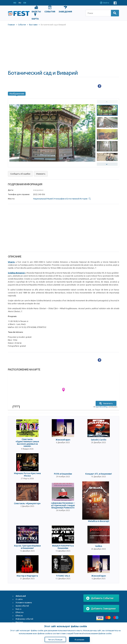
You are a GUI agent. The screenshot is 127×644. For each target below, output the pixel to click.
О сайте (19, 599)
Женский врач (63, 440)
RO (15, 3)
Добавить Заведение (101, 609)
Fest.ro (19, 609)
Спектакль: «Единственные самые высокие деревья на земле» (27, 443)
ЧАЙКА (99, 546)
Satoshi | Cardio (99, 440)
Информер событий (24, 619)
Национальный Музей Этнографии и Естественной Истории (60, 199)
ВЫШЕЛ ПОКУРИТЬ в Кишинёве (63, 547)
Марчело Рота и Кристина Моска (27, 475)
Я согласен (79, 640)
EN (25, 3)
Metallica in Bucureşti (99, 521)
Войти (104, 3)
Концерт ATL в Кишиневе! (99, 474)
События (22, 25)
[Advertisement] (63, 48)
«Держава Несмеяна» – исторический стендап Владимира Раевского (63, 505)
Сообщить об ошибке (20, 174)
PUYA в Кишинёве (63, 474)
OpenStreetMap (101, 407)
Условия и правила (24, 603)
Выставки (33, 25)
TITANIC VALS (63, 576)
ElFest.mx (20, 612)
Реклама (19, 622)
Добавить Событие (100, 598)
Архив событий (22, 606)
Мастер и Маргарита (27, 576)
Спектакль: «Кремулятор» (27, 504)
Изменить (41, 174)
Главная (11, 25)
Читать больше (55, 640)
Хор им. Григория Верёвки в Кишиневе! (27, 547)
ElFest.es (19, 616)
